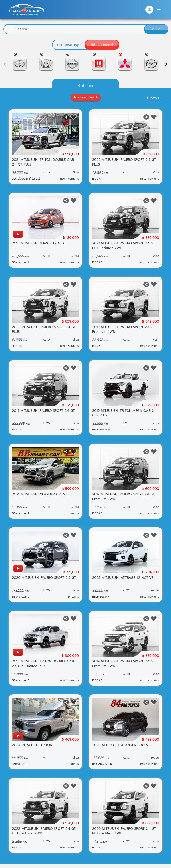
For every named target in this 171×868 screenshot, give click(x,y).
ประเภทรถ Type (69, 45)
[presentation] (166, 64)
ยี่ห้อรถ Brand (102, 45)
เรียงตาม (152, 98)
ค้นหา (156, 29)
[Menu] (159, 10)
